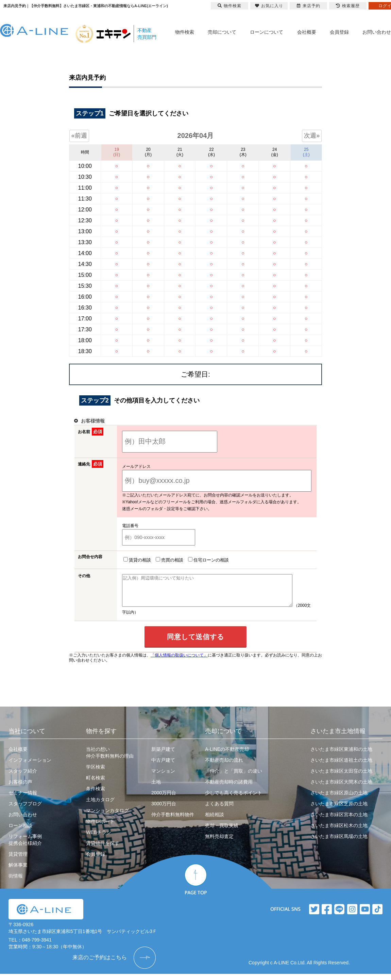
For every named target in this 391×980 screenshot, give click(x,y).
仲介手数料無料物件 (173, 821)
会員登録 (339, 32)
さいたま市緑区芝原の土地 (339, 810)
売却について (222, 32)
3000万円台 (164, 810)
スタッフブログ (25, 810)
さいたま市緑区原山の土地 (339, 799)
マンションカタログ (107, 817)
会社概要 (307, 32)
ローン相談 (20, 832)
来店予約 (309, 6)
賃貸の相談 (136, 560)
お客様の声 (20, 788)
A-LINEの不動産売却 (227, 755)
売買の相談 (168, 560)
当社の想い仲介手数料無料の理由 (110, 759)
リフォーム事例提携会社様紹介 (25, 846)
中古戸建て (163, 766)
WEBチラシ (99, 838)
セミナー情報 (23, 799)
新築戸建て (163, 755)
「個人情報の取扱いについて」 (179, 661)
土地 (156, 788)
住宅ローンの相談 (207, 560)
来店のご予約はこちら (100, 963)
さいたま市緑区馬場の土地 (339, 842)
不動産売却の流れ (224, 766)
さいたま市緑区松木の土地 (339, 832)
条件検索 (96, 795)
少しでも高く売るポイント (234, 799)
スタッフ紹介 (23, 777)
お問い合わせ (377, 32)
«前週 (79, 136)
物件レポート (100, 827)
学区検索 (96, 773)
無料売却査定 (219, 842)
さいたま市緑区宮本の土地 (339, 821)
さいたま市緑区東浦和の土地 (341, 755)
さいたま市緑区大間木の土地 (341, 788)
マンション (163, 777)
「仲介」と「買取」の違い (234, 777)
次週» (312, 136)
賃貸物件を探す (103, 849)
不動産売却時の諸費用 (229, 788)
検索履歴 (348, 6)
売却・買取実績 (222, 832)
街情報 (16, 882)
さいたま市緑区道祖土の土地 (341, 766)
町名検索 (96, 784)
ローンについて (267, 32)
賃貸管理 (18, 860)
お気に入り (269, 6)
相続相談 (215, 821)
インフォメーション (30, 766)
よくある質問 (219, 810)
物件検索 (185, 32)
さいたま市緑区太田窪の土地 (341, 777)
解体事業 (18, 871)
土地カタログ (100, 806)
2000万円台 (164, 799)
